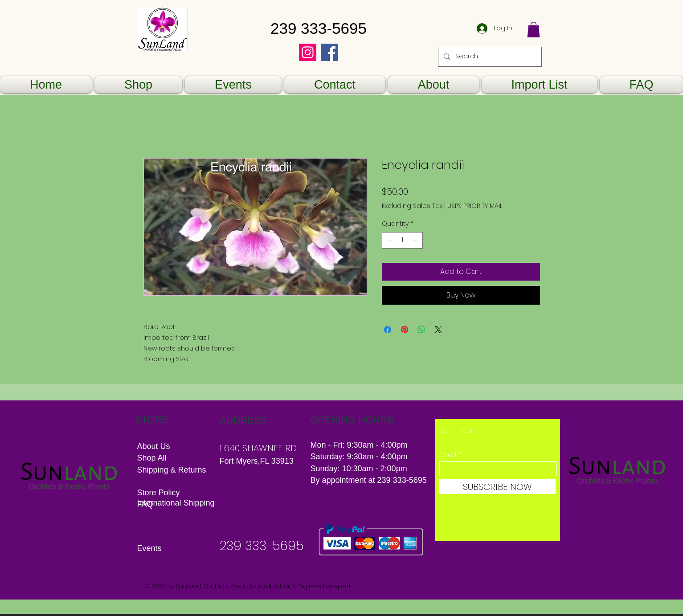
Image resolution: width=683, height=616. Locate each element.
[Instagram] (308, 52)
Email (448, 454)
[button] (534, 30)
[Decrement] (389, 240)
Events (149, 548)
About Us (154, 446)
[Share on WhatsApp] (421, 330)
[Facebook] (329, 52)
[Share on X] (438, 330)
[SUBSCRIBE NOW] (497, 487)
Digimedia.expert (324, 586)
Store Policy (159, 493)
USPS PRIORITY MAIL (475, 206)
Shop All (152, 458)
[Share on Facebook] (388, 330)
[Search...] (489, 57)
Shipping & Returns (173, 470)
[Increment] (416, 240)
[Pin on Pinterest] (405, 330)
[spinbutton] (402, 240)
